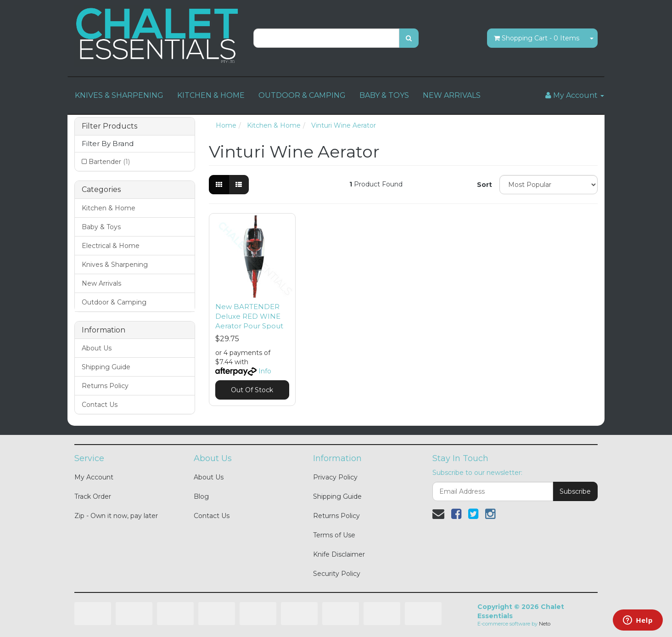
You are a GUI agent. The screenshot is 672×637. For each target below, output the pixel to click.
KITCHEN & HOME (211, 95)
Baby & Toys (101, 227)
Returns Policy (105, 386)
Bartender (109, 162)
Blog (201, 496)
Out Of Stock (252, 390)
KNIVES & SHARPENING (119, 95)
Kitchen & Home (109, 208)
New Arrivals (101, 283)
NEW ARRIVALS (452, 95)
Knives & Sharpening (115, 265)
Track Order (93, 496)
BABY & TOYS (384, 95)
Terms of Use (334, 535)
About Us (97, 348)
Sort (484, 185)
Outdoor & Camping (114, 302)
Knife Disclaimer (339, 554)
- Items (537, 38)
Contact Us (100, 405)
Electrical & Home (111, 246)
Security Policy (337, 574)
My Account (94, 477)
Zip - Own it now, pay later (116, 516)
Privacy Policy (335, 477)
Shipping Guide (106, 367)
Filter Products (109, 126)
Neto (545, 624)
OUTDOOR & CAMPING (302, 95)
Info (265, 371)
